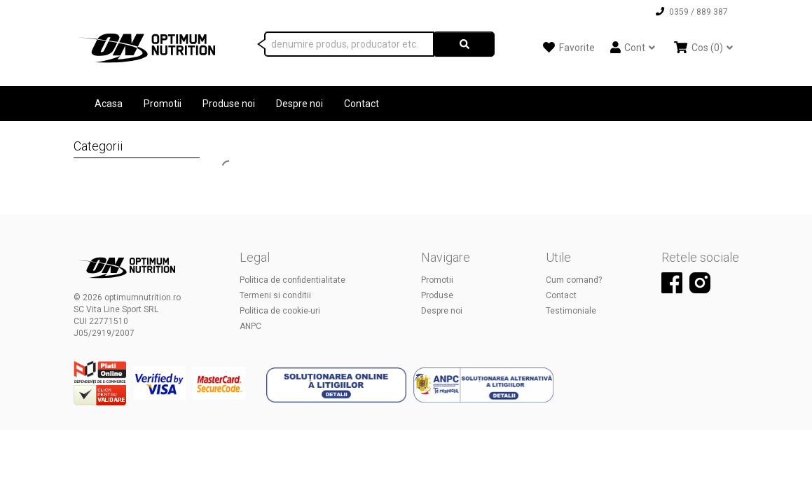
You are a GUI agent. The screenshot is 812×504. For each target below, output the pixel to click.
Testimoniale (571, 311)
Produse (437, 295)
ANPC (250, 326)
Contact (362, 104)
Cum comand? (574, 280)
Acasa (109, 104)
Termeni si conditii (275, 295)
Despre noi (300, 104)
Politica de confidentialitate (293, 280)
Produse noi (229, 104)
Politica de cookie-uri (280, 311)
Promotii (163, 104)
